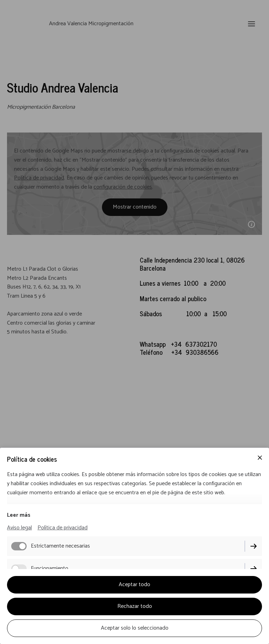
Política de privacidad (63, 528)
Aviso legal (19, 528)
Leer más (19, 515)
